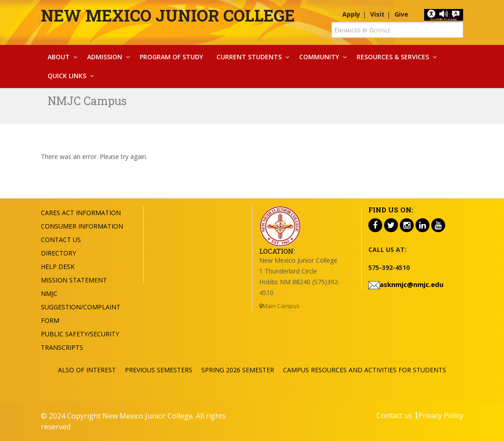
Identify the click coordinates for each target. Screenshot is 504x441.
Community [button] (319, 57)
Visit (377, 14)
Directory (58, 253)
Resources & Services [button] (393, 57)
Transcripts (62, 347)
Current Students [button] (249, 57)
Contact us (394, 415)
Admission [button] (105, 57)
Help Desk (58, 267)
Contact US (61, 240)
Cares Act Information (81, 213)
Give (401, 14)
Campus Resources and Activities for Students (365, 370)
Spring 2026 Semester (238, 370)
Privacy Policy (441, 415)
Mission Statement (74, 280)
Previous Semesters (159, 370)
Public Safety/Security (80, 334)
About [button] (59, 57)
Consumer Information (82, 226)
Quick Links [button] (67, 76)
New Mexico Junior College (168, 15)
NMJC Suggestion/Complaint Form (81, 307)
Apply (351, 14)
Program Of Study (171, 57)
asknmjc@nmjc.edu (411, 284)
